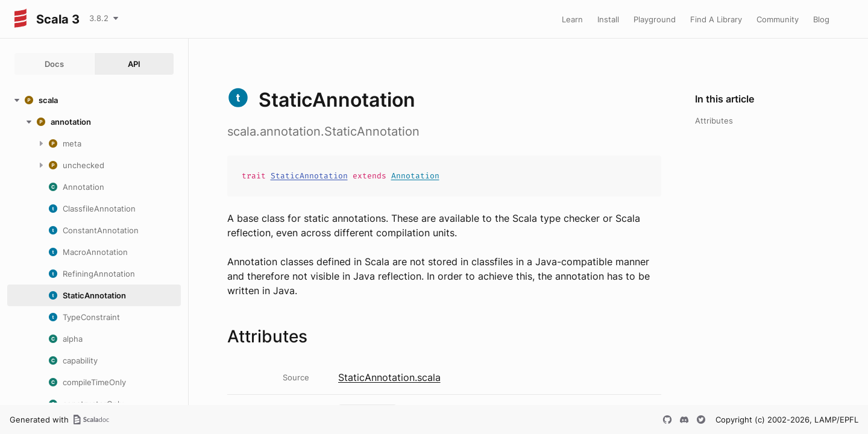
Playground (655, 19)
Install (608, 19)
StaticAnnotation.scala (389, 377)
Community (778, 19)
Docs (54, 64)
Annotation (415, 176)
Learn (572, 19)
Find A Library (716, 19)
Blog (821, 19)
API (134, 64)
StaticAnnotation (309, 176)
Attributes (714, 121)
